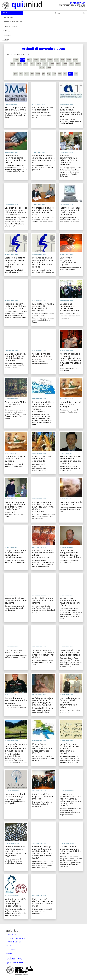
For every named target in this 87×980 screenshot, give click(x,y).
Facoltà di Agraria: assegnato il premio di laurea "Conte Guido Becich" (15, 506)
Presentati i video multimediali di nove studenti (16, 601)
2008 (43, 60)
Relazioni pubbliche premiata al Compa (15, 109)
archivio (14, 958)
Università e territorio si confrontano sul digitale (68, 261)
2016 (26, 64)
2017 (32, 64)
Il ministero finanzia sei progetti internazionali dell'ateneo (43, 307)
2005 (23, 60)
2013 (75, 60)
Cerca (58, 13)
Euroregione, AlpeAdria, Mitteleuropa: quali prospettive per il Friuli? (43, 749)
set (60, 74)
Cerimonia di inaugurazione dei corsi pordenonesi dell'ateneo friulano (70, 554)
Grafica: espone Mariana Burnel (13, 651)
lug (49, 74)
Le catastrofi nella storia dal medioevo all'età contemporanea (43, 554)
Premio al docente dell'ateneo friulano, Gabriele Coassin (16, 306)
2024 (78, 64)
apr (32, 74)
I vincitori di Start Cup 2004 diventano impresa (43, 796)
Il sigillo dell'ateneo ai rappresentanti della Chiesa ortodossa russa (15, 554)
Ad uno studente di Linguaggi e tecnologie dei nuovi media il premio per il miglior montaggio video (71, 359)
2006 (29, 60)
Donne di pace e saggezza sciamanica (16, 699)
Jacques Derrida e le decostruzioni (71, 503)
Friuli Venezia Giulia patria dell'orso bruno (15, 404)
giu (43, 74)
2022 (65, 64)
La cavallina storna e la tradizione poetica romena (43, 110)
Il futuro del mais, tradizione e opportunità (42, 459)
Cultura (6, 31)
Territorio (7, 35)
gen (15, 74)
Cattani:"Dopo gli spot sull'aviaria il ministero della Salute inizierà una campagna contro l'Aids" (42, 852)
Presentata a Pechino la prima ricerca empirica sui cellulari (15, 159)
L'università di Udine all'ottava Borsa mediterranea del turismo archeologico (43, 407)
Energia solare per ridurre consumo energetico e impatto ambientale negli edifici (16, 851)
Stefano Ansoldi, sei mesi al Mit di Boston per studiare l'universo (71, 460)
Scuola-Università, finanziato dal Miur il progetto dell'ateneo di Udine (43, 654)
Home (5, 13)
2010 (56, 60)
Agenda (6, 40)
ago (54, 74)
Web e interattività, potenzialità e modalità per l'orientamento (15, 902)
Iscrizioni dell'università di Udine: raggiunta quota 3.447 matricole (69, 160)
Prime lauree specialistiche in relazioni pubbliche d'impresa (70, 602)
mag (38, 74)
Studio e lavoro (10, 26)
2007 (36, 60)
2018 (39, 64)
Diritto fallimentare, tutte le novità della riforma (43, 601)
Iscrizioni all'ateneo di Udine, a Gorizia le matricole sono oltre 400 (43, 159)
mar (27, 74)
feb (21, 74)
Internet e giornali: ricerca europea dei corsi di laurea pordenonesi (70, 211)
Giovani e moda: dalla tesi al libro (41, 355)
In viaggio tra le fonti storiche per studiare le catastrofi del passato (69, 749)
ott (65, 74)
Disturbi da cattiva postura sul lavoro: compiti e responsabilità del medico (15, 262)
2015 (19, 64)
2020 (52, 64)
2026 (49, 67)
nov (70, 74)
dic (76, 74)
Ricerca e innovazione (12, 22)
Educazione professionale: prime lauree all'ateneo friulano (70, 307)
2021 (58, 64)
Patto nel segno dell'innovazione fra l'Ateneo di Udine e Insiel (43, 902)
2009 (50, 60)
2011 (63, 60)
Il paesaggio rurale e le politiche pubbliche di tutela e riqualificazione (16, 747)
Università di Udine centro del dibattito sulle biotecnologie (70, 653)
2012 (69, 60)
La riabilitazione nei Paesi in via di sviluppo (70, 404)
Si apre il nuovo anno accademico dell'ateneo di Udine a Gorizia (71, 850)
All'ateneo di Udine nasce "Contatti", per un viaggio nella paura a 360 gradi (43, 701)
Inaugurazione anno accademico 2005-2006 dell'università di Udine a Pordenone (43, 507)
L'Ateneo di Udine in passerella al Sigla (15, 795)
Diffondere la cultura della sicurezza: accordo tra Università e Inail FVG (71, 112)
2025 (42, 67)
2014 (13, 64)
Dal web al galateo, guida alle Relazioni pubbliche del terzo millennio (15, 357)
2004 (16, 60)
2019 (45, 64)
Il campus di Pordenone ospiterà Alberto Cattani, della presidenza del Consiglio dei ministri (71, 800)
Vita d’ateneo (8, 17)
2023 (71, 64)
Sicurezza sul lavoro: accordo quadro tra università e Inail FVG (43, 211)
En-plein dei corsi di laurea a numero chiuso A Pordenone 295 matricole (16, 211)
